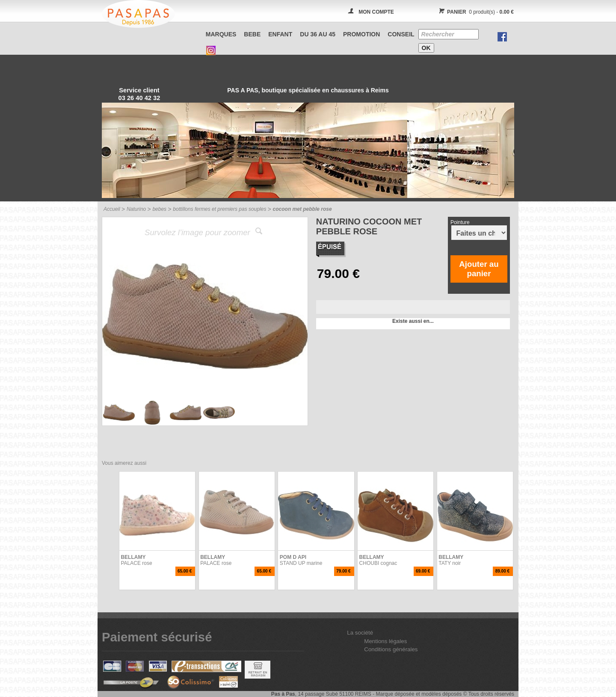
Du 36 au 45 (318, 34)
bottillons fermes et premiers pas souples (219, 209)
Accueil (112, 209)
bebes (159, 209)
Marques (221, 34)
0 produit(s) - (475, 12)
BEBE (252, 34)
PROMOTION (361, 34)
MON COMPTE (376, 12)
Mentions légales (385, 641)
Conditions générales (391, 649)
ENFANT (280, 34)
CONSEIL (401, 34)
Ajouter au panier (479, 269)
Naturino (136, 209)
